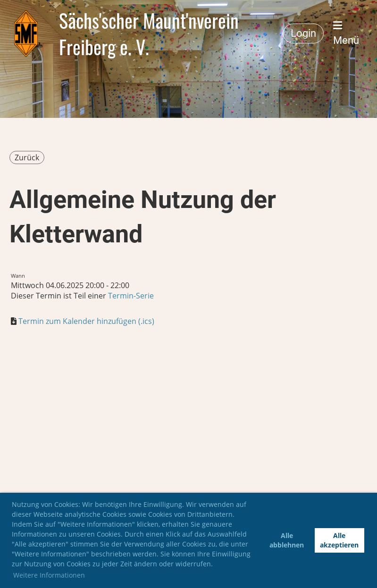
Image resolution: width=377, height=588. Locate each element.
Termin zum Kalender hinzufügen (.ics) (86, 321)
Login (303, 33)
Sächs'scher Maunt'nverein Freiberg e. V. (149, 33)
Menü (346, 33)
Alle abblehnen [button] (287, 540)
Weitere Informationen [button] (49, 575)
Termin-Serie (131, 296)
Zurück (27, 157)
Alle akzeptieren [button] (339, 540)
